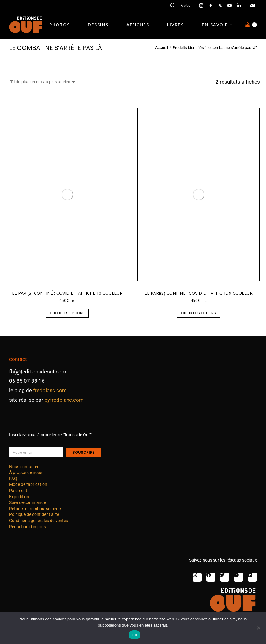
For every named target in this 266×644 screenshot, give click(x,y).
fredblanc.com (50, 390)
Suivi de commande (28, 502)
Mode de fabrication (28, 484)
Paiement (18, 491)
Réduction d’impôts (28, 527)
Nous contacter (24, 467)
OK (135, 635)
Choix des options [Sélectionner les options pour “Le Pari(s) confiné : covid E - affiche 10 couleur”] (67, 313)
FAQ (13, 479)
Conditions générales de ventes (39, 521)
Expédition (19, 497)
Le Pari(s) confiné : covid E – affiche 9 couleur (199, 293)
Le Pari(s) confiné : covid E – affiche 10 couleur (67, 293)
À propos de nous (26, 472)
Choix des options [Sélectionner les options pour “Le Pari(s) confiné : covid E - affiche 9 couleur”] (199, 313)
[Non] (258, 628)
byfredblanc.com (64, 400)
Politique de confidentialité (34, 514)
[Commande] (43, 82)
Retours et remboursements (36, 509)
